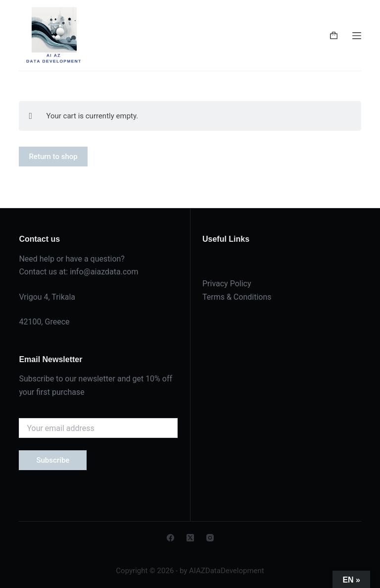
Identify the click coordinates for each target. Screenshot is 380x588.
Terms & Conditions (237, 297)
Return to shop (53, 157)
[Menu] (357, 36)
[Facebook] (170, 538)
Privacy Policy (227, 284)
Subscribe (53, 460)
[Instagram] (210, 538)
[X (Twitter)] (190, 538)
